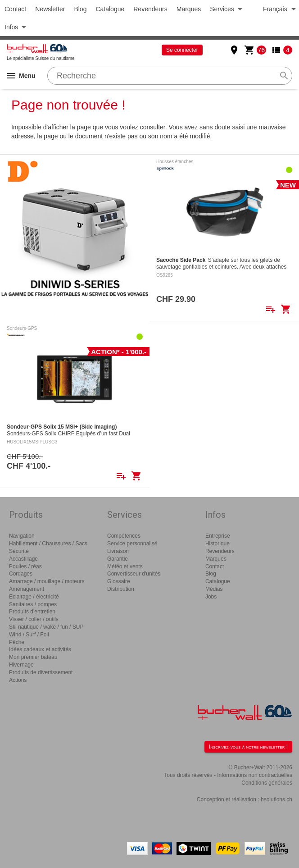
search (284, 76)
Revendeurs (150, 9)
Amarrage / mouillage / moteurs (47, 581)
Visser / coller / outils (34, 619)
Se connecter (182, 50)
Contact (15, 9)
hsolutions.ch (276, 799)
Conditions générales (267, 783)
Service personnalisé (132, 544)
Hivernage (21, 665)
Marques (189, 9)
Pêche (17, 642)
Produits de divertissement (41, 672)
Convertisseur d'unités (134, 574)
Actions (18, 680)
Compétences (124, 536)
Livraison (118, 551)
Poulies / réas (25, 566)
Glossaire (119, 581)
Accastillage (23, 559)
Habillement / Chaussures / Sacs (48, 544)
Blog (80, 9)
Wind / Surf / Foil (29, 635)
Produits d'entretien (32, 612)
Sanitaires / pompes (33, 604)
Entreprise (218, 536)
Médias (214, 589)
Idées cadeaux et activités (40, 649)
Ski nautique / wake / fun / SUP (46, 627)
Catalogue (110, 9)
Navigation (22, 536)
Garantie (118, 559)
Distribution (121, 589)
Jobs (211, 597)
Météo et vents (125, 566)
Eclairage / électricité (34, 597)
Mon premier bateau (33, 657)
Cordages (21, 574)
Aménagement (27, 589)
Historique (217, 544)
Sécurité (19, 551)
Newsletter (50, 9)
